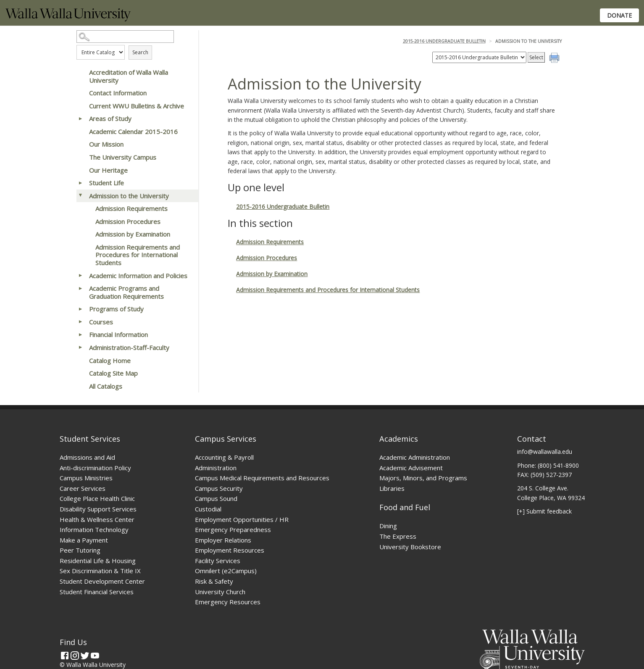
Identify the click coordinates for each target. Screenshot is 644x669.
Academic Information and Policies (138, 276)
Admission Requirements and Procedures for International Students (138, 255)
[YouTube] (95, 656)
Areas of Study (110, 119)
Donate (619, 15)
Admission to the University (129, 196)
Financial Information (118, 334)
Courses (101, 322)
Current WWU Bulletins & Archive (137, 106)
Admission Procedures (128, 221)
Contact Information (118, 93)
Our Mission (106, 144)
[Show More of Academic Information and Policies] (81, 276)
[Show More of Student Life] (81, 183)
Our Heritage (108, 170)
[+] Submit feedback (544, 511)
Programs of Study (116, 309)
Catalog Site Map (113, 373)
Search (140, 52)
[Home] (68, 19)
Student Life (106, 183)
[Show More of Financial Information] (81, 334)
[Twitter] (85, 656)
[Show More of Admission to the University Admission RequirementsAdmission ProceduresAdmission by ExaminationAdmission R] (81, 196)
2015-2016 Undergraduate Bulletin (444, 41)
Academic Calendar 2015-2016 (133, 132)
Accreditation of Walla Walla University (129, 76)
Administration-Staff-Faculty (129, 348)
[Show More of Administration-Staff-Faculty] (81, 348)
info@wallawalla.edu (545, 452)
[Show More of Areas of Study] (81, 119)
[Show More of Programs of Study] (81, 309)
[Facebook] (65, 656)
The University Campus (123, 157)
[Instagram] (75, 656)
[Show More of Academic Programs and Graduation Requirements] (81, 288)
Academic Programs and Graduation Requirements (126, 292)
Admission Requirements (131, 208)
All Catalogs (106, 386)
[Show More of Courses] (81, 322)
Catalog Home (110, 361)
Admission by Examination (133, 234)
